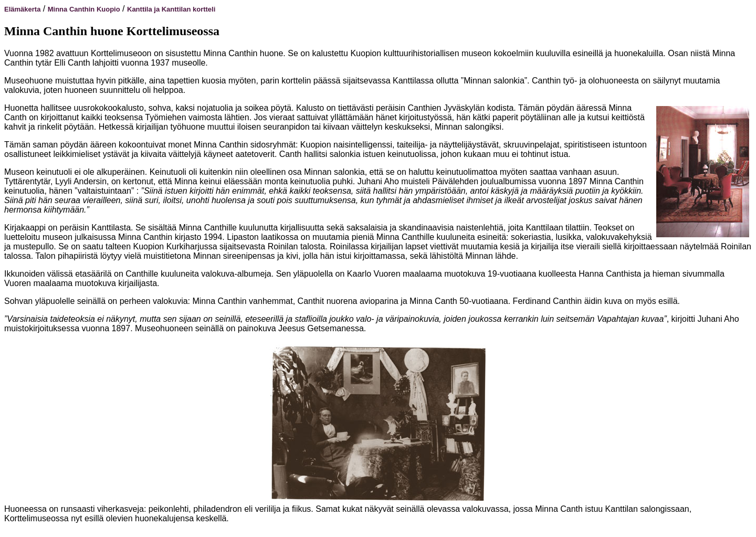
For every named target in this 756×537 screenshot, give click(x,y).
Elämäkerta (22, 9)
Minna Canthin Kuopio (84, 9)
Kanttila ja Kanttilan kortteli (171, 9)
